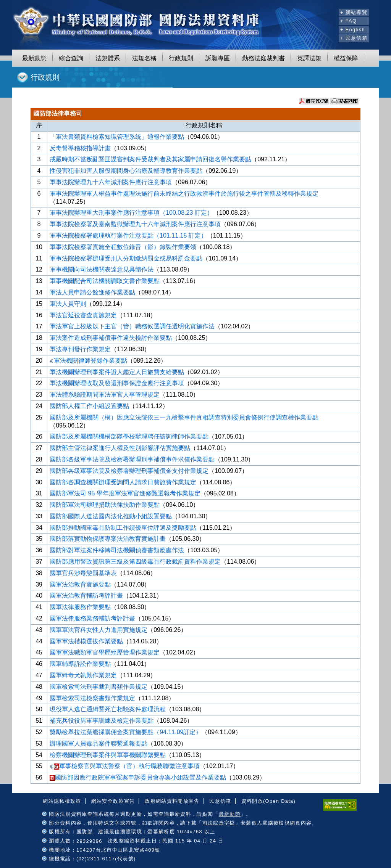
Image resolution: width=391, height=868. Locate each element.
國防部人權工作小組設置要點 (89, 406)
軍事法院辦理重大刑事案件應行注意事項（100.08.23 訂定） (131, 213)
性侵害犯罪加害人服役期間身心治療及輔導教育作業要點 (126, 171)
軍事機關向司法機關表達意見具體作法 (102, 269)
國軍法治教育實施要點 (80, 584)
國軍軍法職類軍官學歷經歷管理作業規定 (105, 652)
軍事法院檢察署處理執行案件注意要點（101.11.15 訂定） (128, 235)
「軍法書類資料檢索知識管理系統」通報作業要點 (117, 137)
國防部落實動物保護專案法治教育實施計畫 (108, 539)
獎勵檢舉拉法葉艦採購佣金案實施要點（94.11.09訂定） (126, 732)
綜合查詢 (71, 58)
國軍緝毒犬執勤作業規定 (83, 675)
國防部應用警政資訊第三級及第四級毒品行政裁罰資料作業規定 (135, 562)
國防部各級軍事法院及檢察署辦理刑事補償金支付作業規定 (129, 471)
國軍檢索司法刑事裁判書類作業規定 (99, 687)
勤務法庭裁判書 (263, 58)
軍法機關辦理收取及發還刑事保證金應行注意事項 (117, 383)
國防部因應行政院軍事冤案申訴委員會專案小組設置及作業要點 (138, 777)
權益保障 (346, 58)
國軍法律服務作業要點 (80, 607)
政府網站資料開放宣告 (172, 801)
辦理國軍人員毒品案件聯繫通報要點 (99, 743)
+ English (353, 30)
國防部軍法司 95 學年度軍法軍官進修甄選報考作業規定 (125, 493)
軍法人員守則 (68, 304)
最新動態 (34, 58)
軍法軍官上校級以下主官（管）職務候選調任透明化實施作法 (132, 326)
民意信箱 (220, 801)
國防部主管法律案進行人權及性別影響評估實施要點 (120, 448)
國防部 (85, 832)
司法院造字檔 (219, 823)
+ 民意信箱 (354, 38)
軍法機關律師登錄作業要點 (88, 361)
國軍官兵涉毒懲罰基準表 (83, 573)
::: (332, 11)
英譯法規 (309, 58)
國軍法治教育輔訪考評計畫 (86, 596)
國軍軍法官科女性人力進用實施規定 (99, 630)
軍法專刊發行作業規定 (80, 349)
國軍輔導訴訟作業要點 (80, 664)
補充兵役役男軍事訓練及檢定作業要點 (102, 721)
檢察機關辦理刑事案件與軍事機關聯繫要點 (108, 755)
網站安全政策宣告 (113, 801)
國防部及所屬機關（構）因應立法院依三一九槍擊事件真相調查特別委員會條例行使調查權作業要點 (184, 417)
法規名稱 (144, 58)
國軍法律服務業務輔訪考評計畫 (92, 618)
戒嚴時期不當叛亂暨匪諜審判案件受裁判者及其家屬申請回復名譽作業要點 (150, 159)
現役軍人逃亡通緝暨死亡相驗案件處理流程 (108, 709)
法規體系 (108, 58)
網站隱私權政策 (62, 801)
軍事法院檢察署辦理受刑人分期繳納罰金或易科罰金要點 (126, 258)
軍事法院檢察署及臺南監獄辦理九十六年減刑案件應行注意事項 (135, 224)
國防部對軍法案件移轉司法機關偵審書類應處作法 (117, 550)
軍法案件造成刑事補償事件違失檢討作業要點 (111, 338)
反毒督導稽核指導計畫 (80, 148)
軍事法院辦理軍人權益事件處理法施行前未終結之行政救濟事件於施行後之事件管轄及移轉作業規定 (184, 194)
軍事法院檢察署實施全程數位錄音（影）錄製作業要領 (123, 247)
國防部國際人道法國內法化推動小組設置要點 (111, 516)
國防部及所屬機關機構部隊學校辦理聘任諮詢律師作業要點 (129, 436)
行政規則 (181, 58)
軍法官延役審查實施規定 (83, 315)
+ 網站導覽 (354, 12)
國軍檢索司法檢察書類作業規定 (92, 698)
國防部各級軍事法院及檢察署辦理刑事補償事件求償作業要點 (132, 459)
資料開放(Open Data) (268, 801)
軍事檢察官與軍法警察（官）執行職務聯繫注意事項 (125, 766)
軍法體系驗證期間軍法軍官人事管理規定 (105, 395)
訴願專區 (218, 58)
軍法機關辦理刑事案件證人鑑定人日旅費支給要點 (117, 372)
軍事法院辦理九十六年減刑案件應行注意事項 (111, 182)
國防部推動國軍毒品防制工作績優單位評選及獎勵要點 (123, 528)
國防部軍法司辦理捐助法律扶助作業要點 (105, 505)
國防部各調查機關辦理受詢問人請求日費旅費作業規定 (123, 482)
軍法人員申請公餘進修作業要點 (92, 292)
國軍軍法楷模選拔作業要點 (86, 641)
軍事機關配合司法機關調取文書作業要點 (105, 281)
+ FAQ (348, 21)
